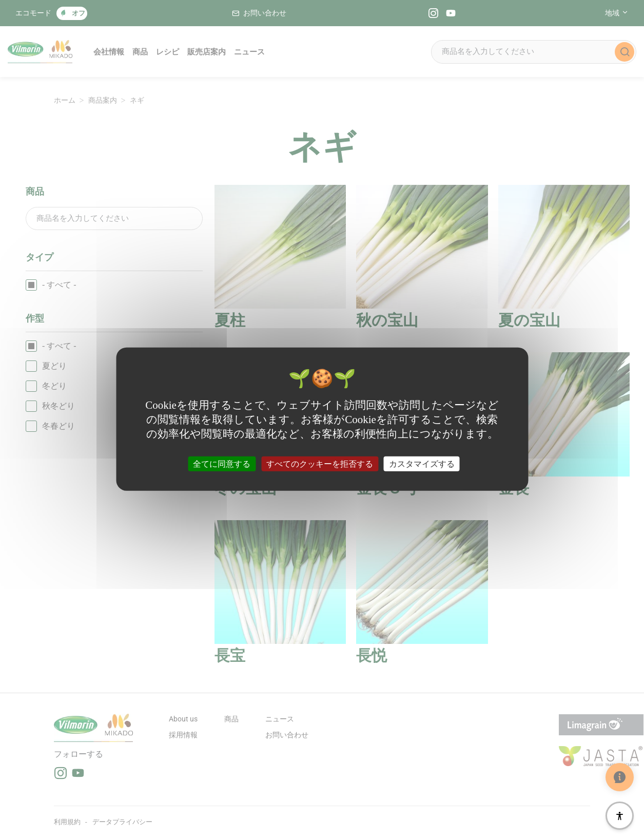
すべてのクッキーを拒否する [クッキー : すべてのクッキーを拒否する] (320, 463)
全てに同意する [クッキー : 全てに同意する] (222, 463)
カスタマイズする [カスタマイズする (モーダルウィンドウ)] (422, 463)
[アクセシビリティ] (620, 816)
